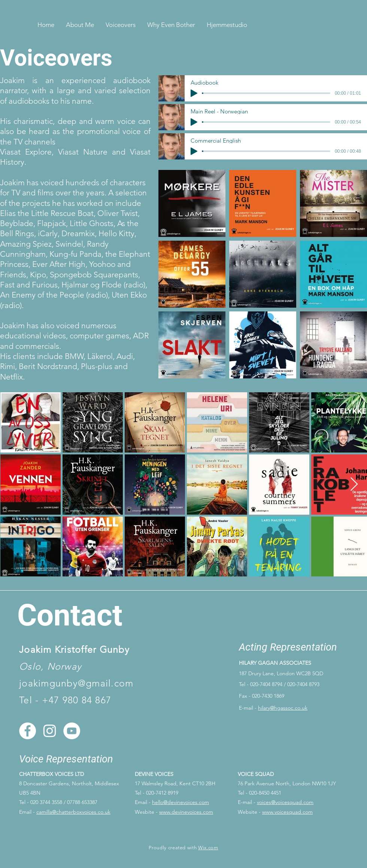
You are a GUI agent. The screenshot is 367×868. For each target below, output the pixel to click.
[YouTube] (72, 731)
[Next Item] (354, 485)
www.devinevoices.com (186, 812)
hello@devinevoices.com (181, 802)
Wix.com (208, 848)
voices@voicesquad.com (285, 802)
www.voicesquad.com (287, 812)
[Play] (194, 93)
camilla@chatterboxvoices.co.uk (73, 812)
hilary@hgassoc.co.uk (283, 708)
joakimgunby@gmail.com (76, 683)
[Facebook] (28, 731)
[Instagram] (50, 731)
